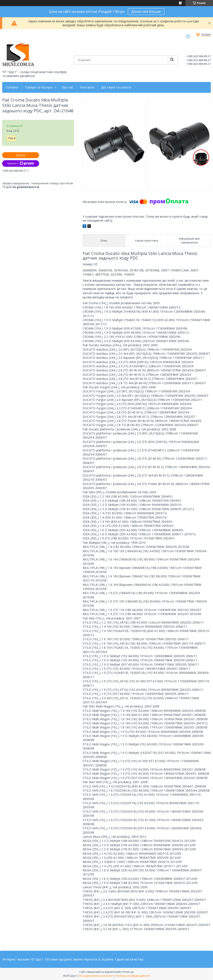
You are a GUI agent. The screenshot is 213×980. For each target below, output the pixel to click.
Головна (12, 87)
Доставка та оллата (116, 87)
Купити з (21, 163)
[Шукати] (172, 60)
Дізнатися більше (146, 11)
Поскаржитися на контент (96, 976)
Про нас (68, 87)
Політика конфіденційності (133, 976)
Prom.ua (128, 972)
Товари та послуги (39, 87)
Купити (21, 155)
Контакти (87, 87)
